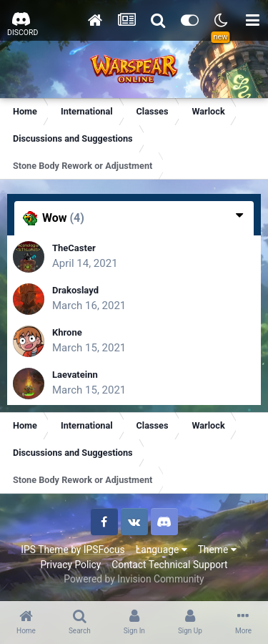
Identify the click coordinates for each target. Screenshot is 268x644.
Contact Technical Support (169, 565)
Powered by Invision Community (134, 579)
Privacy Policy (70, 565)
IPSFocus (104, 550)
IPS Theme (44, 550)
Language (162, 550)
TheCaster (74, 248)
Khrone (67, 332)
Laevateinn (75, 375)
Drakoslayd (75, 290)
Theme (217, 550)
